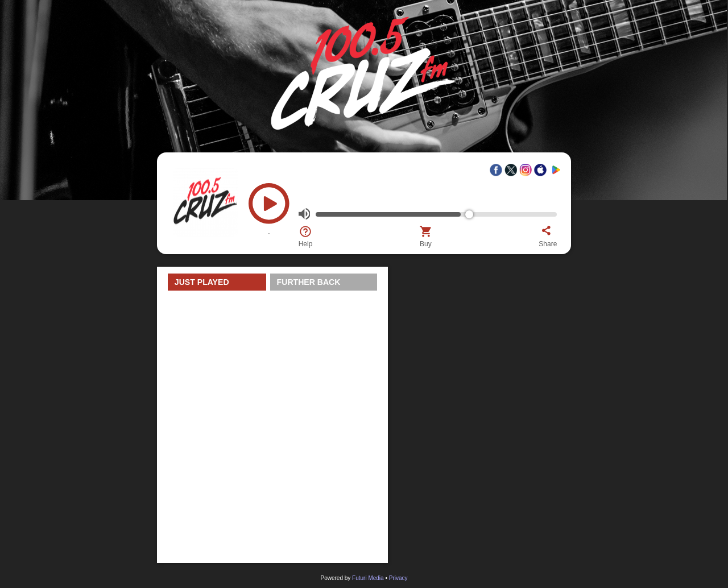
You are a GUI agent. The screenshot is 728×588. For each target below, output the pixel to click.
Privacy (398, 578)
